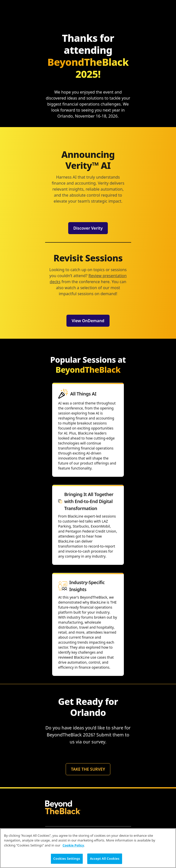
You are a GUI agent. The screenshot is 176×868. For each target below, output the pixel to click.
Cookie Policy (73, 845)
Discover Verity (88, 228)
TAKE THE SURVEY (88, 769)
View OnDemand (88, 321)
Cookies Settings (67, 858)
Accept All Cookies (105, 858)
